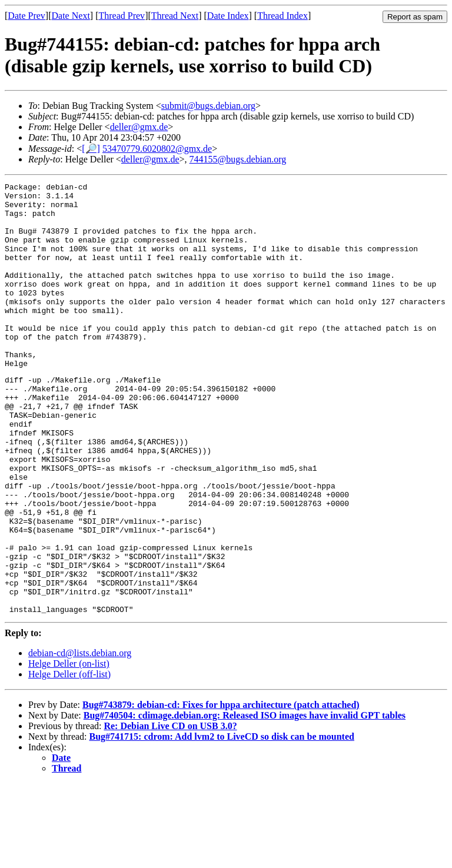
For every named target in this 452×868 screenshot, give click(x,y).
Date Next (71, 16)
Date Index (228, 16)
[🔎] (91, 149)
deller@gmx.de (139, 127)
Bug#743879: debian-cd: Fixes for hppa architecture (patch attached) (221, 789)
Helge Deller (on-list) (69, 748)
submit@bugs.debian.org (208, 106)
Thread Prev (122, 16)
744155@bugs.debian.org (238, 159)
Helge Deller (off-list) (69, 759)
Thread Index (282, 16)
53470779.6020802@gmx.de (157, 149)
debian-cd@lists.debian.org (80, 738)
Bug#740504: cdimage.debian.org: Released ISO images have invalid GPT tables (245, 800)
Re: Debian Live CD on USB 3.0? (170, 811)
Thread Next (175, 16)
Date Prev (26, 16)
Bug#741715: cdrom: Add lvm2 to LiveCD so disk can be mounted (222, 821)
